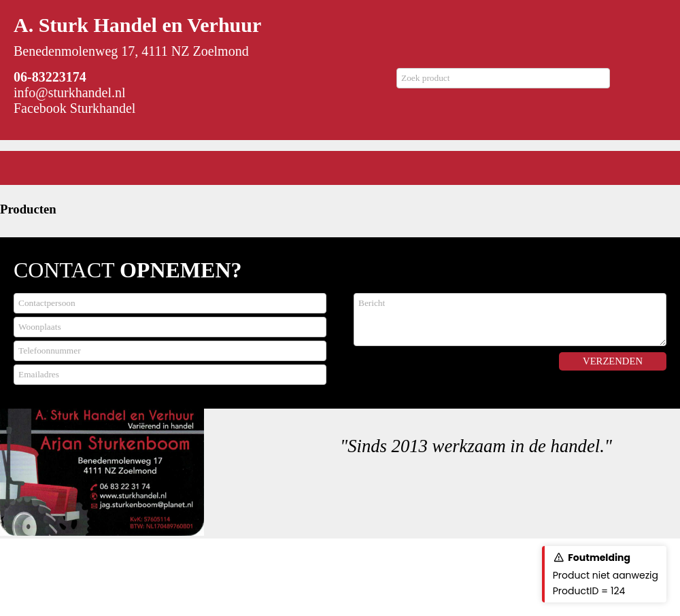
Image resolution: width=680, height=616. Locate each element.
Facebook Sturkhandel (74, 108)
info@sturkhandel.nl (70, 92)
